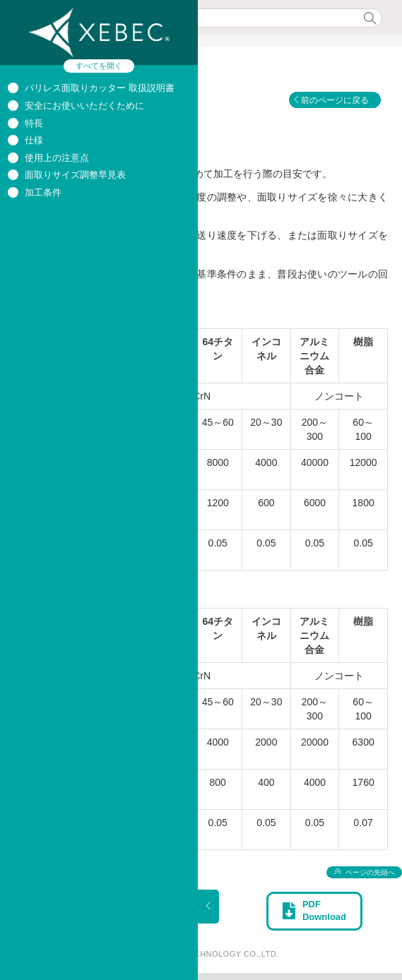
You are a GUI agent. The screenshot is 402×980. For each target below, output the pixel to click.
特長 (34, 123)
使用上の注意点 (57, 158)
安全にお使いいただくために (84, 106)
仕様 (34, 140)
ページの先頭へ (370, 872)
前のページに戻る (335, 100)
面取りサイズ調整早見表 (75, 175)
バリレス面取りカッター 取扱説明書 (100, 88)
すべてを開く (99, 66)
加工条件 (43, 192)
